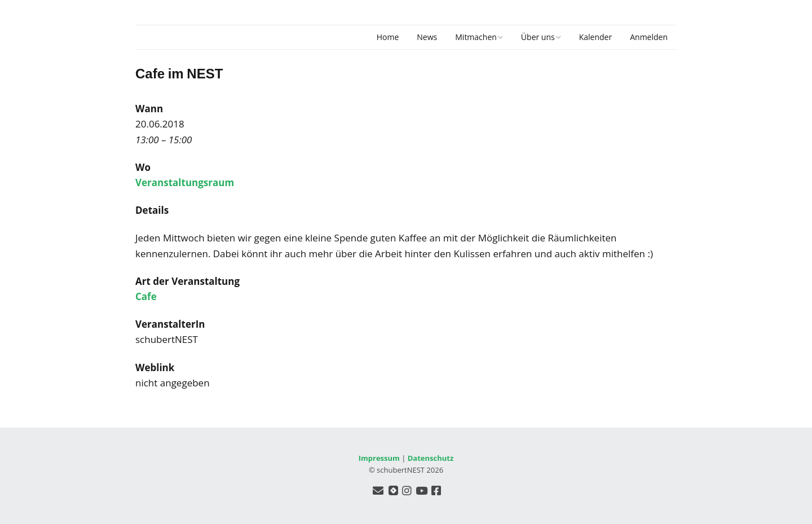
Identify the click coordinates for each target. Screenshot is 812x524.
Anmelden (649, 37)
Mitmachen (476, 37)
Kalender (595, 37)
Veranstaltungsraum (185, 182)
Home (388, 37)
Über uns (538, 37)
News (427, 37)
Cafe (146, 296)
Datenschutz (431, 458)
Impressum (379, 458)
